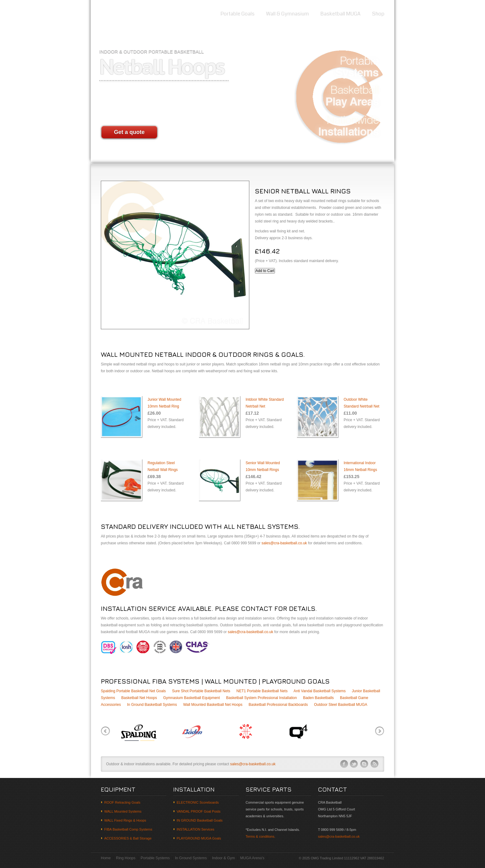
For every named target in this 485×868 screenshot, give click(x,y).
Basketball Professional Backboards (278, 705)
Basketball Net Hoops (139, 698)
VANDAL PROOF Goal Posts (199, 811)
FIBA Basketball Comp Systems (128, 829)
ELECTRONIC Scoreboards (198, 802)
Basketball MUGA (341, 14)
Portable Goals (238, 14)
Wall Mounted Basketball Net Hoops (213, 705)
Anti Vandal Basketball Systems (320, 691)
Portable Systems (155, 858)
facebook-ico (344, 764)
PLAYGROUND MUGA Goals (199, 838)
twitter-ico (354, 764)
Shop (378, 14)
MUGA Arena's (252, 858)
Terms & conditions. (260, 836)
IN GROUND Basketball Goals (200, 820)
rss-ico (375, 764)
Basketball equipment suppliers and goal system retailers (122, 15)
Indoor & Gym (223, 858)
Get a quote (129, 132)
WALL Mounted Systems (123, 811)
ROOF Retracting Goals (122, 802)
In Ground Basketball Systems (152, 705)
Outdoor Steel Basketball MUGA (341, 705)
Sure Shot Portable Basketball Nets (201, 691)
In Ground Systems (191, 858)
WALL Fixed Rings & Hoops (125, 820)
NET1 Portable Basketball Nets (262, 691)
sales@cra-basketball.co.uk (284, 543)
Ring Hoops (126, 858)
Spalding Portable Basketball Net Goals (133, 691)
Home (202, 14)
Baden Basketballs (318, 698)
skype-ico (364, 764)
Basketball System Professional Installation (262, 698)
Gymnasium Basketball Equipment (191, 698)
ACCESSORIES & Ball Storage (128, 838)
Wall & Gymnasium (288, 14)
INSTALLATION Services (195, 829)
